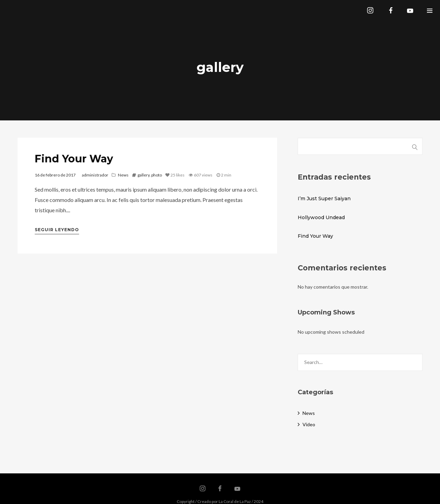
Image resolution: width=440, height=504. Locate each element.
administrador (95, 175)
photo (157, 175)
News (123, 175)
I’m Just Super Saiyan (324, 199)
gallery (144, 175)
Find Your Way (74, 159)
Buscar (415, 146)
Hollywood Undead (321, 217)
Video (309, 424)
